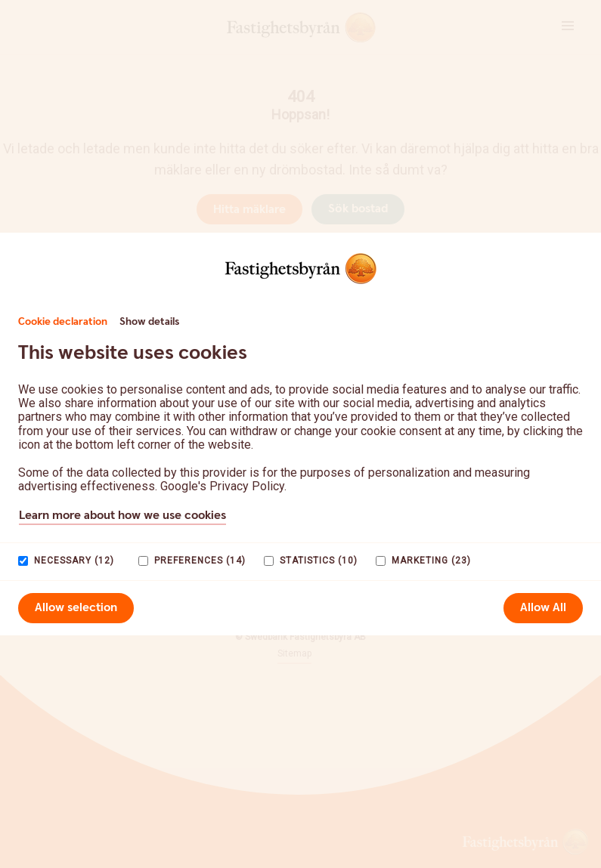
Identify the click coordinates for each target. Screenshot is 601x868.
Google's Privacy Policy (222, 486)
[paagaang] (23, 561)
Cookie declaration (63, 322)
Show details (149, 322)
